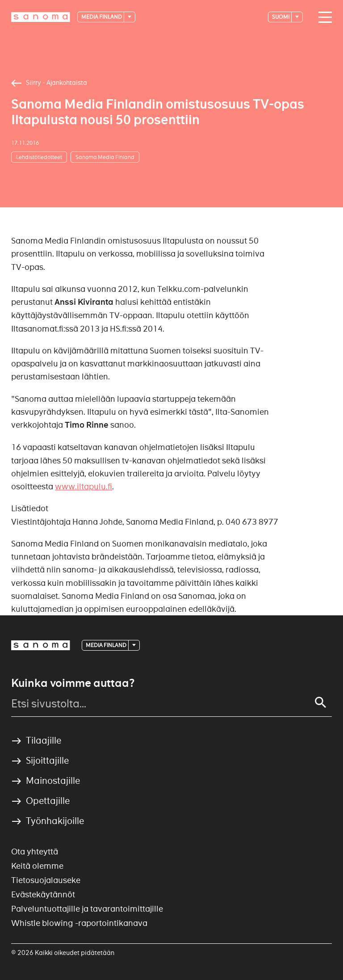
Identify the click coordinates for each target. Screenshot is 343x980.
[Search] (321, 702)
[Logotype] (41, 17)
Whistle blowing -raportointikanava (79, 923)
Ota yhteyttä (35, 852)
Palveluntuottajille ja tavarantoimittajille (87, 909)
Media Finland (102, 17)
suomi (281, 17)
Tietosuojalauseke (46, 880)
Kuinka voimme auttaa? (73, 683)
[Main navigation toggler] (323, 17)
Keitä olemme (37, 866)
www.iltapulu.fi (84, 486)
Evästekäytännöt (43, 894)
